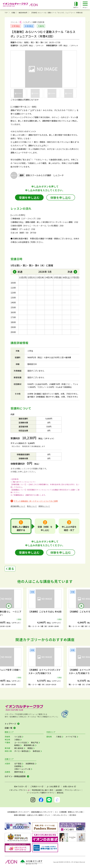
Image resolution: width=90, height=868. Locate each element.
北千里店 (18, 764)
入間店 (13, 13)
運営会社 (60, 793)
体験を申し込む (61, 198)
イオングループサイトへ (18, 790)
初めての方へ (19, 786)
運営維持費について (18, 506)
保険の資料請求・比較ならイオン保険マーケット (32, 815)
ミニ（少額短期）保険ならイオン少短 (69, 812)
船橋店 (17, 745)
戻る (11, 569)
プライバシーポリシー (73, 790)
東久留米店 (19, 748)
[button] (9, 606)
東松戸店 (35, 742)
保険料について (44, 506)
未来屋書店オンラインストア (18, 812)
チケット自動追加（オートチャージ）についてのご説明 (36, 501)
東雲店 (30, 748)
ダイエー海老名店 (21, 751)
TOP (6, 13)
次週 (70, 272)
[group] (45, 609)
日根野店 (18, 766)
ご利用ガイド (36, 786)
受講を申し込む (29, 198)
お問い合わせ (68, 786)
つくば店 (18, 737)
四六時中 (73, 815)
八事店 (59, 737)
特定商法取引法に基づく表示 (43, 790)
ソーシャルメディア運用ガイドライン (41, 793)
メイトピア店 (71, 737)
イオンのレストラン (60, 815)
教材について (32, 506)
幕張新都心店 (29, 745)
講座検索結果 (23, 13)
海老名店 (36, 751)
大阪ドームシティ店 (22, 769)
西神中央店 (19, 772)
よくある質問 (52, 786)
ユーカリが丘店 (21, 742)
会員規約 (59, 790)
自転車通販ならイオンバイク (42, 812)
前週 (20, 272)
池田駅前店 (30, 764)
